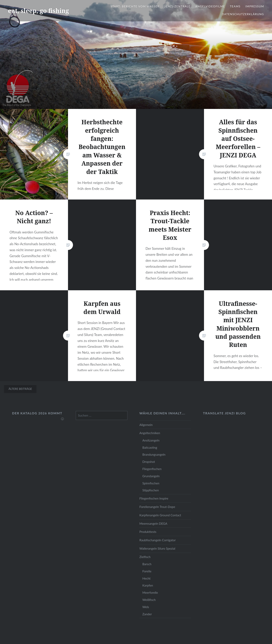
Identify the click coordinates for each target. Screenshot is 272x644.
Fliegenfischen (152, 469)
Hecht (146, 578)
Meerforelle (150, 593)
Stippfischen (151, 490)
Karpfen (148, 585)
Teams (235, 6)
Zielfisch (145, 557)
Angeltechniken (150, 433)
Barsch (147, 564)
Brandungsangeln (154, 454)
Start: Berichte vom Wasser (135, 6)
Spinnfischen (151, 483)
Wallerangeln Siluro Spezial (157, 548)
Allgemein (146, 425)
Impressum (255, 6)
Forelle (147, 571)
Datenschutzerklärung (243, 14)
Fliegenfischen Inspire (154, 498)
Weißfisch (149, 600)
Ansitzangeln (151, 440)
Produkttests (148, 532)
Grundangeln (151, 476)
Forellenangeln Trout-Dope (157, 507)
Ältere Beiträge (20, 389)
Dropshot (149, 462)
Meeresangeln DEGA (153, 523)
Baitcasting (150, 447)
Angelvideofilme (210, 6)
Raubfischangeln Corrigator (158, 540)
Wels (146, 607)
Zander (147, 614)
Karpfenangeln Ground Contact (160, 515)
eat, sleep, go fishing (38, 11)
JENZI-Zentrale (177, 6)
